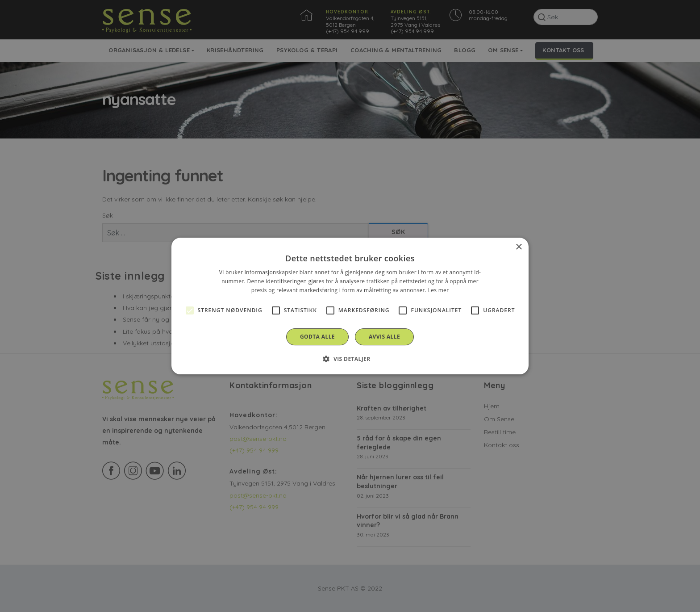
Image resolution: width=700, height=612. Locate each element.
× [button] (519, 247)
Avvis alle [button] (384, 337)
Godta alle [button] (317, 337)
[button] (350, 359)
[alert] (350, 306)
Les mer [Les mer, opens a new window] (439, 290)
